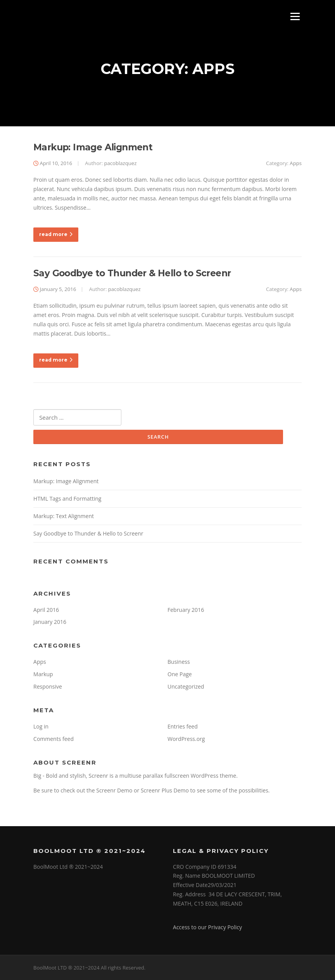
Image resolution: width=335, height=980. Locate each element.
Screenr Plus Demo (165, 790)
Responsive (48, 686)
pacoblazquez (120, 163)
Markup (43, 674)
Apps (296, 163)
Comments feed (54, 739)
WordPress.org (186, 739)
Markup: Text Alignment (64, 516)
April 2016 (46, 610)
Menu (295, 16)
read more (56, 234)
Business (179, 662)
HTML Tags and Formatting (67, 499)
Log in (41, 726)
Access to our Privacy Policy (207, 927)
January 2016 (50, 622)
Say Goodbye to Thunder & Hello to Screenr (132, 273)
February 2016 (186, 610)
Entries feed (183, 726)
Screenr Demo (114, 790)
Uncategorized (186, 686)
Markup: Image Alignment (93, 147)
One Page (180, 674)
